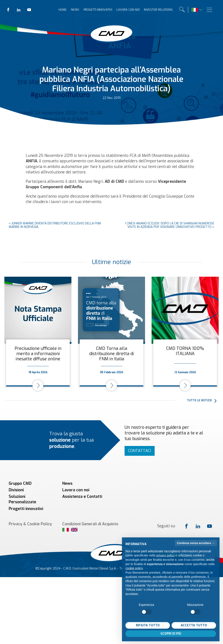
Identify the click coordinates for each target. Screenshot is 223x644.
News (75, 10)
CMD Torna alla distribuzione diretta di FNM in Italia (111, 354)
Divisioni (16, 490)
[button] (203, 401)
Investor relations (158, 10)
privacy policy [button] (166, 563)
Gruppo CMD (20, 483)
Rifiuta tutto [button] (148, 633)
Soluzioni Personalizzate (22, 499)
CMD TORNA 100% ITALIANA (185, 351)
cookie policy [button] (134, 576)
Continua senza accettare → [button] (196, 550)
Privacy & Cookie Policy (30, 524)
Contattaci (140, 451)
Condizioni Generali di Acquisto (90, 524)
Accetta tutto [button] (194, 633)
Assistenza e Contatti (82, 497)
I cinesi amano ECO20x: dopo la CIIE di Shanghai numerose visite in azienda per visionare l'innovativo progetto (170, 225)
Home (63, 10)
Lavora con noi (128, 10)
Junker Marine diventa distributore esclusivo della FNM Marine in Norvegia (55, 225)
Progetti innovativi (98, 10)
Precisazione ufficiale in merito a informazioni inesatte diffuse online (38, 354)
